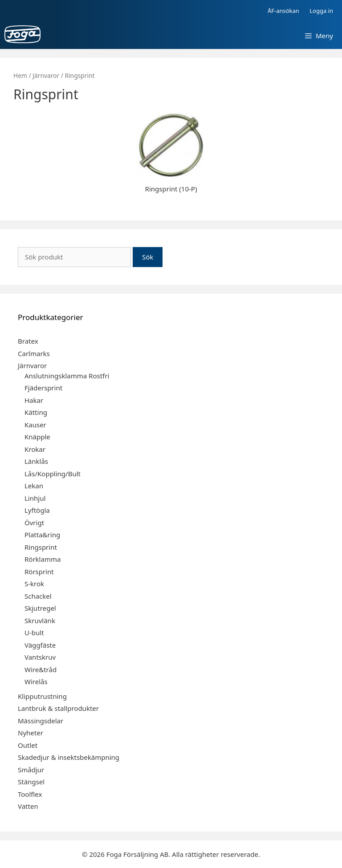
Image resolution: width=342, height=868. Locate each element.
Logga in (321, 11)
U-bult (34, 633)
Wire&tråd (41, 669)
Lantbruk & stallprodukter (58, 708)
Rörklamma (43, 559)
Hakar (34, 400)
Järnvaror (46, 75)
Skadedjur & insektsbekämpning (69, 757)
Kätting (36, 412)
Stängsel (31, 782)
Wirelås (36, 681)
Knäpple (37, 437)
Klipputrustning (42, 696)
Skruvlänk (40, 621)
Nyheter (31, 733)
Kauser (35, 425)
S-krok (34, 584)
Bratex (28, 341)
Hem (20, 75)
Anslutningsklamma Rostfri (67, 376)
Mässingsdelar (41, 721)
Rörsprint (39, 572)
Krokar (35, 449)
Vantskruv (40, 657)
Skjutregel (40, 608)
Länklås (36, 461)
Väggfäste (40, 645)
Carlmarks (34, 353)
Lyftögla (37, 510)
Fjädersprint (43, 388)
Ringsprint (41, 547)
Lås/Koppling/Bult (53, 474)
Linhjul (35, 498)
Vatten (28, 806)
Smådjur (31, 770)
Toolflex (30, 794)
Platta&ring (42, 535)
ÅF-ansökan (283, 11)
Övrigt (34, 523)
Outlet (28, 745)
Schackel (38, 596)
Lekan (34, 486)
